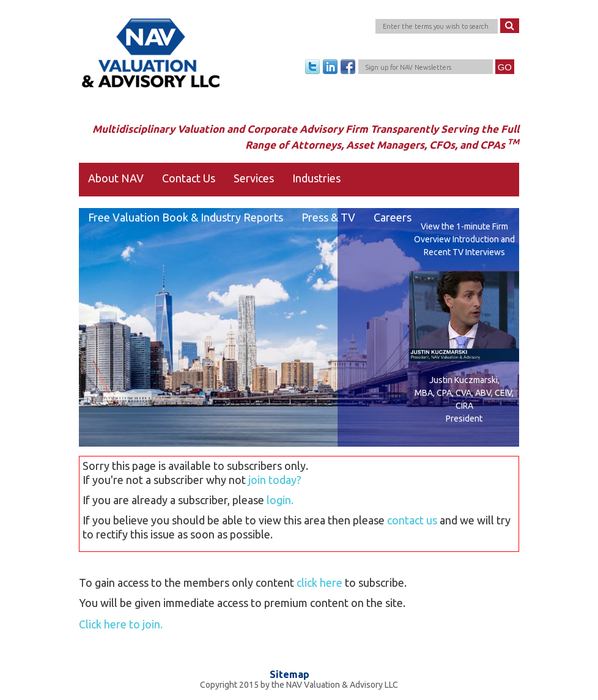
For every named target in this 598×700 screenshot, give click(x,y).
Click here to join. (121, 624)
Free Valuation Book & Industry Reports (186, 217)
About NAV (116, 178)
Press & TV (328, 217)
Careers (393, 217)
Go (505, 67)
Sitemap (290, 675)
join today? (275, 480)
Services (254, 178)
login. (280, 500)
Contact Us (189, 178)
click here (319, 583)
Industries (316, 178)
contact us (412, 520)
